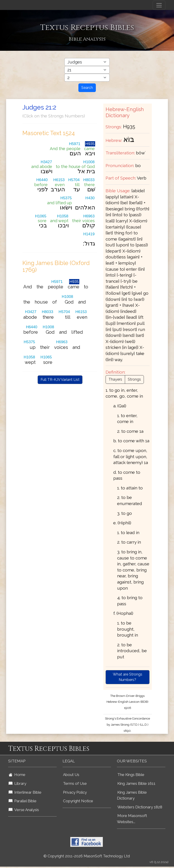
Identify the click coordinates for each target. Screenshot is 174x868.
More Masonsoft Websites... (132, 819)
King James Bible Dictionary (132, 795)
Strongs (134, 379)
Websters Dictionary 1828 (140, 807)
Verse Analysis (24, 810)
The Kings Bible (131, 775)
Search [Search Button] (87, 88)
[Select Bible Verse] (87, 78)
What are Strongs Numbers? (128, 677)
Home (17, 775)
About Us (71, 775)
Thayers (115, 379)
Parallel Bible (23, 801)
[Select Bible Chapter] (87, 70)
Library (17, 783)
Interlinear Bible (25, 792)
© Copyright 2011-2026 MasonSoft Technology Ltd (87, 856)
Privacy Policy (75, 792)
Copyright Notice (78, 801)
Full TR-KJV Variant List (60, 380)
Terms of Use (75, 783)
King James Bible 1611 (136, 783)
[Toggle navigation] (159, 5)
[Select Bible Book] (87, 62)
